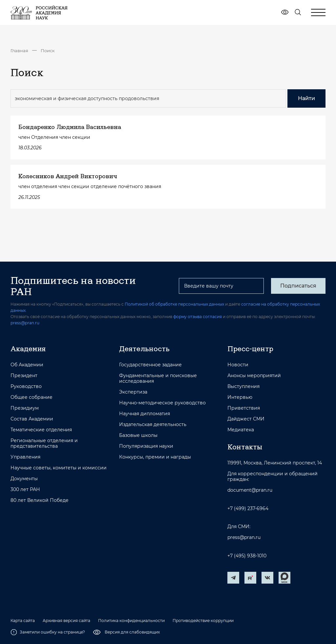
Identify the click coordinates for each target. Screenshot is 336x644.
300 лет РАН (25, 490)
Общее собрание (31, 397)
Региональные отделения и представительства (44, 443)
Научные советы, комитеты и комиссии (59, 468)
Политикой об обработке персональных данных (174, 304)
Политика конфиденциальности (131, 621)
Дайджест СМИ (246, 419)
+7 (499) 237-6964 (248, 509)
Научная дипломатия (145, 414)
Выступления (243, 386)
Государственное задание (150, 365)
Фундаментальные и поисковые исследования (158, 378)
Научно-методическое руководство (162, 403)
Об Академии (27, 365)
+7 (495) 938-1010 (247, 556)
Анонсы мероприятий (254, 376)
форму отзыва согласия (198, 317)
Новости (238, 365)
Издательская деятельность (153, 425)
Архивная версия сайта (66, 621)
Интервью (240, 397)
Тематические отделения (41, 430)
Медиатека (241, 430)
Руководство (26, 386)
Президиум (25, 408)
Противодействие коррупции (203, 621)
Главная (19, 51)
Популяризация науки (146, 446)
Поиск (48, 51)
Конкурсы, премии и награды (155, 457)
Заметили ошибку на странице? (48, 632)
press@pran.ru (25, 323)
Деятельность (144, 349)
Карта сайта (23, 621)
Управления (25, 457)
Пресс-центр (250, 349)
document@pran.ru (250, 490)
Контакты (245, 447)
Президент (24, 376)
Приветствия (244, 408)
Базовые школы (138, 435)
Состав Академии (32, 419)
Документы (24, 479)
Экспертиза (133, 392)
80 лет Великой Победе (40, 500)
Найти (306, 98)
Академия (28, 349)
